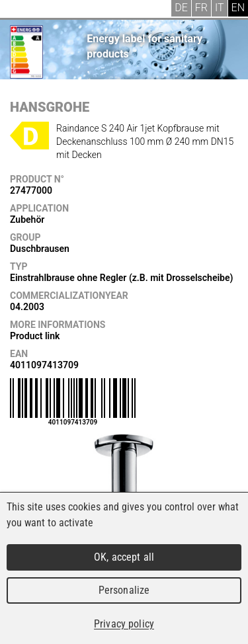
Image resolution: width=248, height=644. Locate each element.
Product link (35, 336)
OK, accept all (124, 557)
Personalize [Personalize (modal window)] (124, 590)
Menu (20, 10)
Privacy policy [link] (124, 624)
